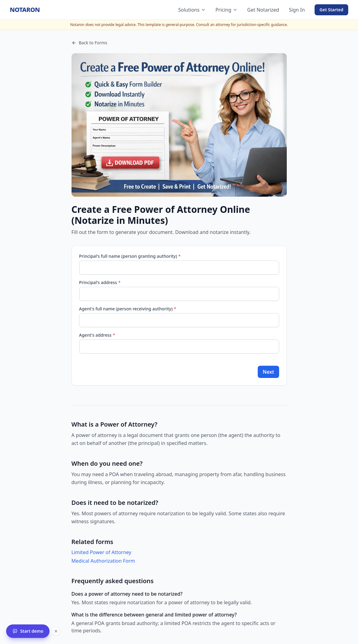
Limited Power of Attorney (101, 552)
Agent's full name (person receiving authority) (128, 309)
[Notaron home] (25, 10)
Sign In (297, 10)
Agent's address (97, 335)
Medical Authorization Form (103, 561)
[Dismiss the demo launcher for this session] (56, 631)
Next (268, 372)
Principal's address (100, 282)
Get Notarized (263, 10)
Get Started (331, 10)
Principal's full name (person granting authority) (130, 256)
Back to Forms (89, 43)
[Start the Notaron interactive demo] (28, 631)
